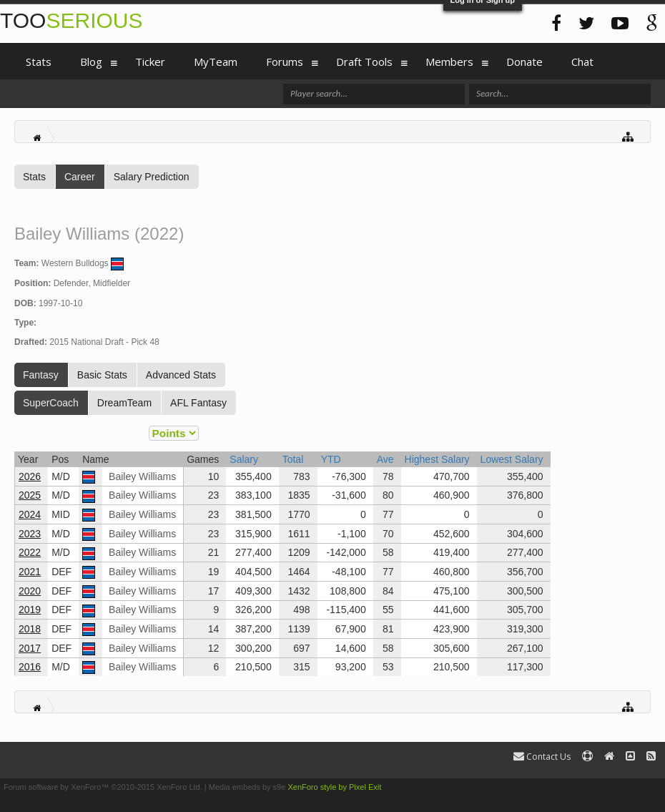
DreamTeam (124, 403)
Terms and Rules (632, 787)
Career (80, 177)
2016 (30, 667)
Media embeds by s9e (247, 787)
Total (293, 459)
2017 (30, 648)
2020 (30, 591)
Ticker (150, 62)
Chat (582, 62)
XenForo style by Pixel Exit (334, 787)
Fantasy (41, 375)
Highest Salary (437, 459)
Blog (91, 62)
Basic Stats (102, 375)
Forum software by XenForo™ (103, 787)
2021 (30, 572)
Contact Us (542, 757)
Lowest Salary (512, 459)
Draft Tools (364, 62)
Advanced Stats (181, 375)
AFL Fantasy (198, 403)
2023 (30, 534)
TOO (71, 20)
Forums (285, 62)
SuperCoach (51, 403)
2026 (30, 476)
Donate (524, 62)
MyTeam (216, 62)
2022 (30, 552)
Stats (34, 177)
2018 (30, 629)
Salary (244, 459)
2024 (30, 514)
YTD (331, 459)
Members (449, 62)
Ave (385, 459)
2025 (30, 495)
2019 (30, 610)
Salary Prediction (152, 177)
